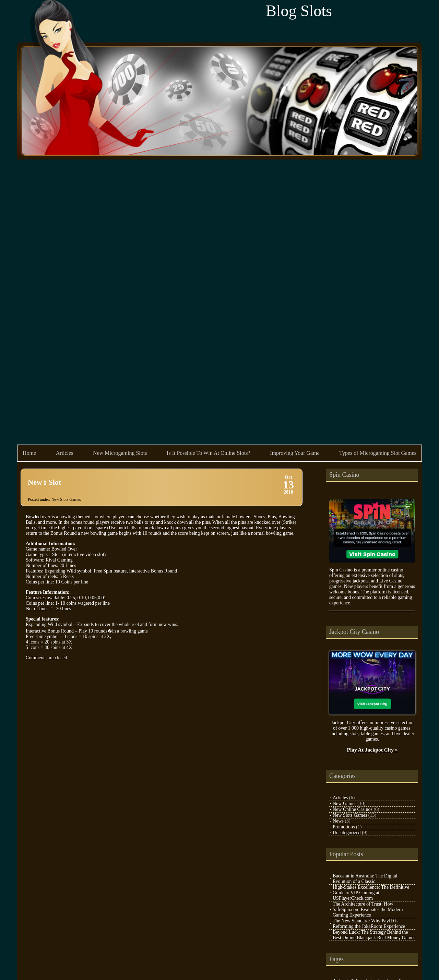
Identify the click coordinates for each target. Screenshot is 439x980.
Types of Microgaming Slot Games (378, 453)
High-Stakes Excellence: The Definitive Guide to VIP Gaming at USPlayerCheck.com (371, 893)
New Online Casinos (353, 809)
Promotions (344, 827)
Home (29, 453)
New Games (345, 804)
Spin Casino (341, 570)
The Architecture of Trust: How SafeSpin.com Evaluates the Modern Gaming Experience (368, 910)
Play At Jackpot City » (372, 750)
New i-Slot (44, 482)
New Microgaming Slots (120, 453)
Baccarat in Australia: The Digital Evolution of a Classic (365, 879)
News (338, 821)
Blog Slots (299, 11)
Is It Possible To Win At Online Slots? (208, 453)
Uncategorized (347, 833)
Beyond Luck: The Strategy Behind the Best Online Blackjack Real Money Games (374, 935)
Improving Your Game (295, 453)
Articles (65, 453)
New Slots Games (66, 499)
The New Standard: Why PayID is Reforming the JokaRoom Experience (369, 924)
